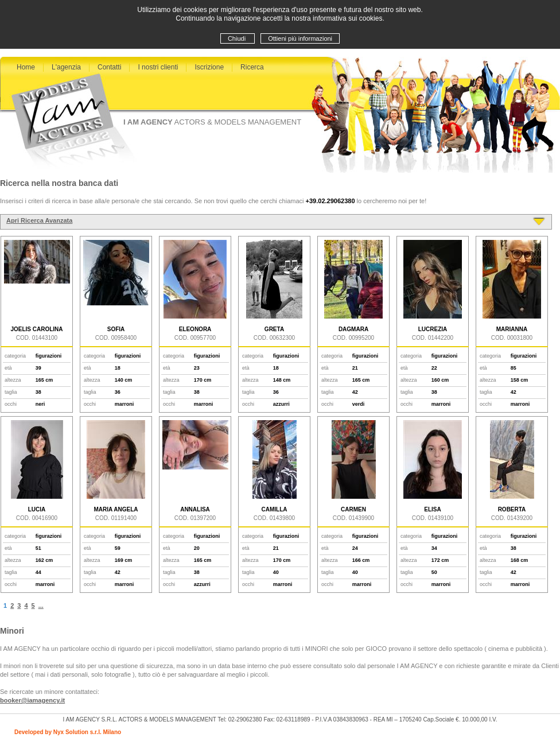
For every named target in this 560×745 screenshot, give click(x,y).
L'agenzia (66, 67)
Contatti (109, 67)
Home (26, 67)
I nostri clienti (158, 67)
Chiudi (238, 38)
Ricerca (252, 67)
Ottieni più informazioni (300, 38)
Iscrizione (209, 67)
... (41, 606)
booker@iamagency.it (32, 700)
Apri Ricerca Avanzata (39, 220)
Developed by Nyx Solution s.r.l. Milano (68, 732)
